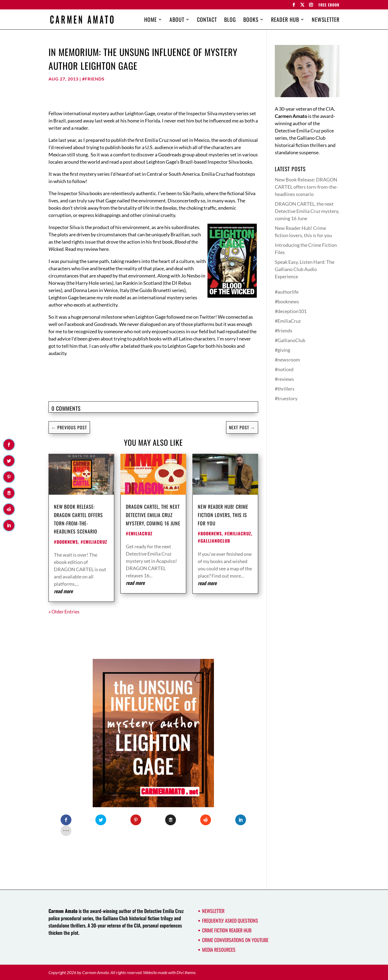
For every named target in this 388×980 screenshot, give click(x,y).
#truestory (286, 398)
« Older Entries (64, 612)
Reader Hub (285, 20)
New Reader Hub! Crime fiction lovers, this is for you (223, 515)
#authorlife (287, 292)
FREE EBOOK (329, 5)
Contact (207, 20)
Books (251, 20)
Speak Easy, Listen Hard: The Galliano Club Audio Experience (305, 269)
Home (150, 20)
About (177, 20)
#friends (93, 79)
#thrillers (285, 389)
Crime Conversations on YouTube (235, 940)
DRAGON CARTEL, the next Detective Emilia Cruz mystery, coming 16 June (153, 515)
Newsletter (326, 20)
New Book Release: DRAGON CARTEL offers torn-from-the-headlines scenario (306, 187)
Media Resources (219, 950)
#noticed (284, 369)
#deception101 (291, 311)
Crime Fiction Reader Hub (227, 930)
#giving (283, 350)
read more (63, 591)
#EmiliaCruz (94, 542)
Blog (230, 20)
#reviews (284, 379)
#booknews (66, 542)
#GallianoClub (214, 541)
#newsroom (287, 360)
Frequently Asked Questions (230, 921)
